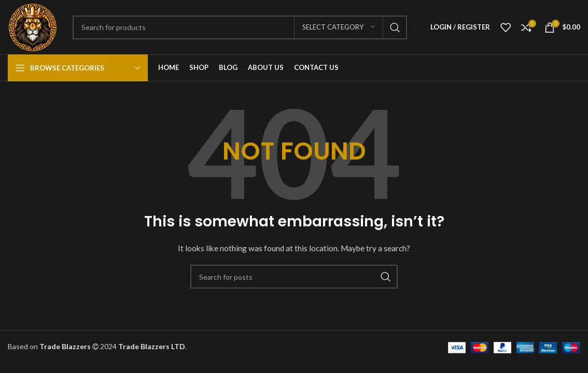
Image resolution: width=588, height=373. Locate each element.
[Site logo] (32, 26)
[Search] (240, 27)
